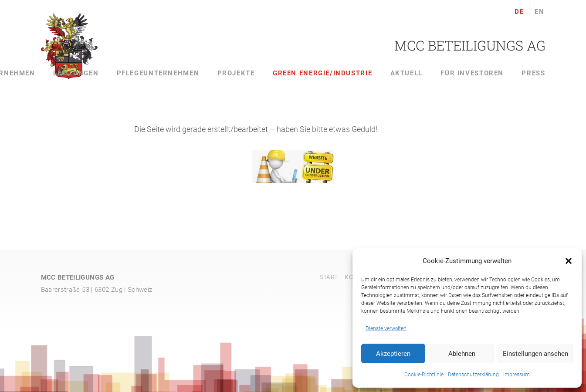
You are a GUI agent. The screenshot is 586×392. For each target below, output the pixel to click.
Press (533, 73)
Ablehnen (462, 354)
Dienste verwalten (386, 328)
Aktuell (406, 73)
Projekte (236, 73)
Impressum (517, 375)
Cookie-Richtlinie (424, 375)
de (519, 12)
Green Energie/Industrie (322, 73)
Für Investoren (472, 73)
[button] (569, 261)
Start (329, 277)
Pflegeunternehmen (158, 73)
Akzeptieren (393, 354)
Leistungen (76, 73)
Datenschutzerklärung (473, 375)
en (539, 12)
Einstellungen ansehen (535, 354)
